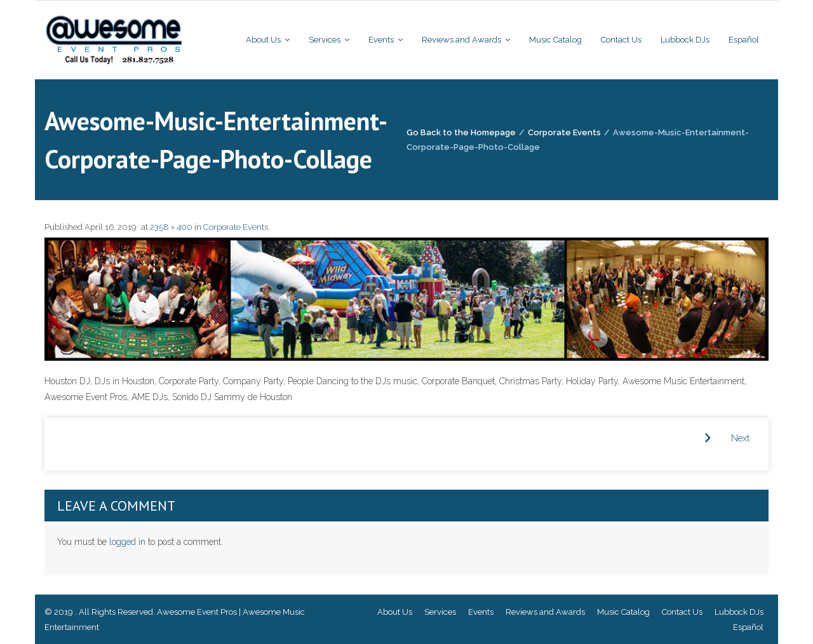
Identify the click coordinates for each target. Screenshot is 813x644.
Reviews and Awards (545, 612)
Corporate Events (564, 132)
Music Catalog (623, 612)
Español (748, 627)
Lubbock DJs (739, 612)
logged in (127, 542)
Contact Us (682, 612)
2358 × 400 (171, 227)
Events (481, 612)
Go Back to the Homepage (461, 132)
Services (440, 612)
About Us (395, 612)
